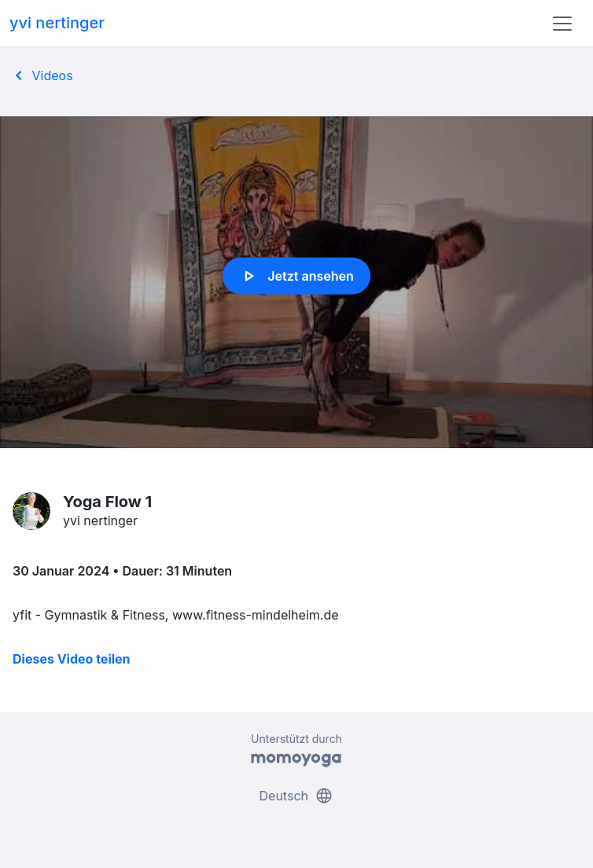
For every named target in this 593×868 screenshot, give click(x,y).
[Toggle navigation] (562, 24)
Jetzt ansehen (296, 276)
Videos (41, 75)
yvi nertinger (57, 23)
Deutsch (297, 796)
